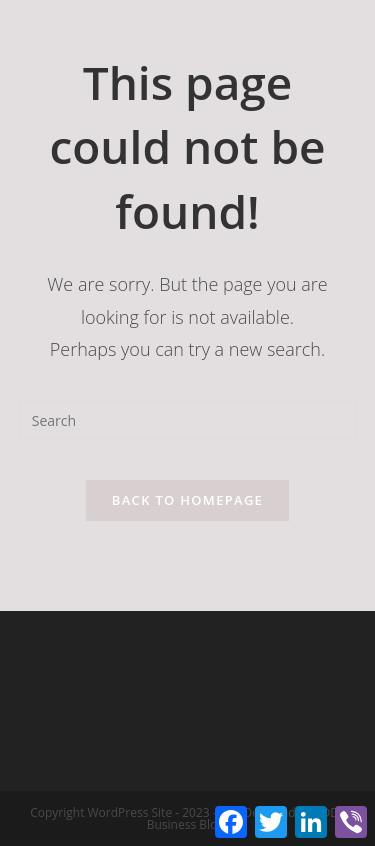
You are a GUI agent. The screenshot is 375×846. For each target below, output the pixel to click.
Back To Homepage (187, 500)
